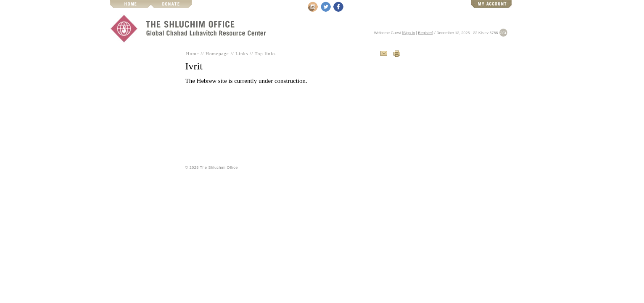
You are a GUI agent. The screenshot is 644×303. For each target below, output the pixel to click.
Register (425, 33)
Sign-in (409, 33)
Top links (265, 53)
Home (193, 53)
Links (242, 53)
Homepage (217, 53)
